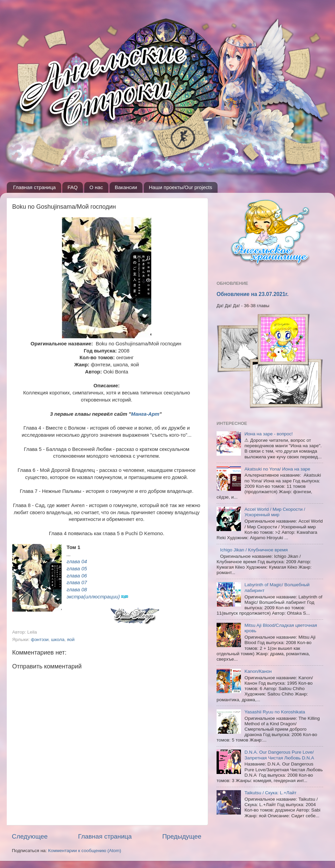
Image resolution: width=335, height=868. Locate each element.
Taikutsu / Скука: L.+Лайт (270, 793)
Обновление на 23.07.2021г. (253, 294)
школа (58, 639)
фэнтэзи (40, 639)
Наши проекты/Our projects (181, 187)
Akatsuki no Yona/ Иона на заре (277, 469)
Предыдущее (182, 836)
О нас (96, 187)
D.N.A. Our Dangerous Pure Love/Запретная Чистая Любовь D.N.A (279, 755)
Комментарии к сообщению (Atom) (85, 851)
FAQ (72, 187)
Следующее (30, 836)
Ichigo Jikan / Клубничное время (254, 550)
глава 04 (77, 562)
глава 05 (77, 569)
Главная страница (35, 187)
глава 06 (77, 576)
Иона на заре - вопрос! (269, 434)
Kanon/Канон (258, 671)
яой (71, 639)
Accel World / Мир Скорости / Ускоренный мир (275, 512)
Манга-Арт (145, 414)
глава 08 (77, 590)
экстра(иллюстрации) (93, 597)
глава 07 (77, 583)
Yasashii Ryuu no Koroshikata (275, 712)
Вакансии (126, 187)
